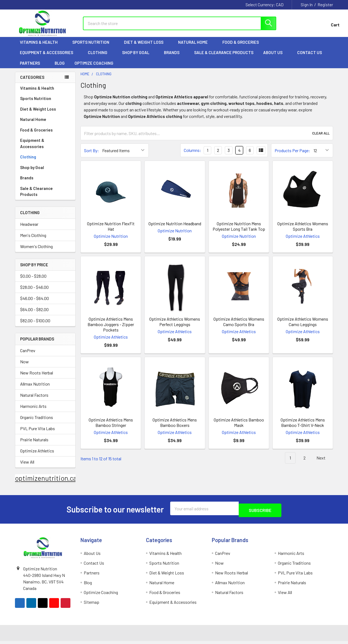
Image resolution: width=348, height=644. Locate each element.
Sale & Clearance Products (224, 57)
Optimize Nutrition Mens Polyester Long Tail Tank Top (239, 231)
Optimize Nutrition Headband (175, 228)
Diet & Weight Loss (146, 47)
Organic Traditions (37, 422)
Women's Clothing (36, 251)
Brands (174, 57)
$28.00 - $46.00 (34, 292)
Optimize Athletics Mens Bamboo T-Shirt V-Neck (303, 427)
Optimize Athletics (37, 456)
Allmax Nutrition (35, 389)
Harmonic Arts (33, 411)
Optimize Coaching (94, 68)
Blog (60, 68)
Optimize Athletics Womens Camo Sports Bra (239, 326)
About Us (275, 57)
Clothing (100, 57)
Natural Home (195, 47)
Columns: (192, 155)
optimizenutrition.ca (46, 483)
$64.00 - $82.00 (34, 314)
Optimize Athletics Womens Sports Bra (303, 231)
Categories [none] (32, 82)
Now (24, 366)
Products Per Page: (292, 155)
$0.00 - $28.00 (33, 281)
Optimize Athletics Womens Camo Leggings (303, 326)
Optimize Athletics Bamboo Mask (239, 427)
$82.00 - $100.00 (35, 325)
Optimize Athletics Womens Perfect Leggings (175, 326)
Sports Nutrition (93, 47)
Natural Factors (34, 400)
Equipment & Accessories (49, 57)
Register (325, 5)
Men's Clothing (33, 240)
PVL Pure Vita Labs (38, 433)
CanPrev (28, 355)
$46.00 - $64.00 (35, 303)
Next (324, 463)
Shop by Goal (138, 57)
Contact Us (310, 57)
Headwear (29, 229)
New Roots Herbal (37, 378)
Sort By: (91, 155)
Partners (32, 68)
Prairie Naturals (34, 444)
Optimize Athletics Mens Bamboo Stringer (111, 427)
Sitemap (91, 605)
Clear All (321, 138)
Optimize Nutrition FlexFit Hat (111, 231)
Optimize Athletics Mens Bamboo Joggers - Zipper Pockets (111, 329)
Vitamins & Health (41, 47)
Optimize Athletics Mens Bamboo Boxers (175, 427)
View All (27, 467)
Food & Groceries (243, 47)
